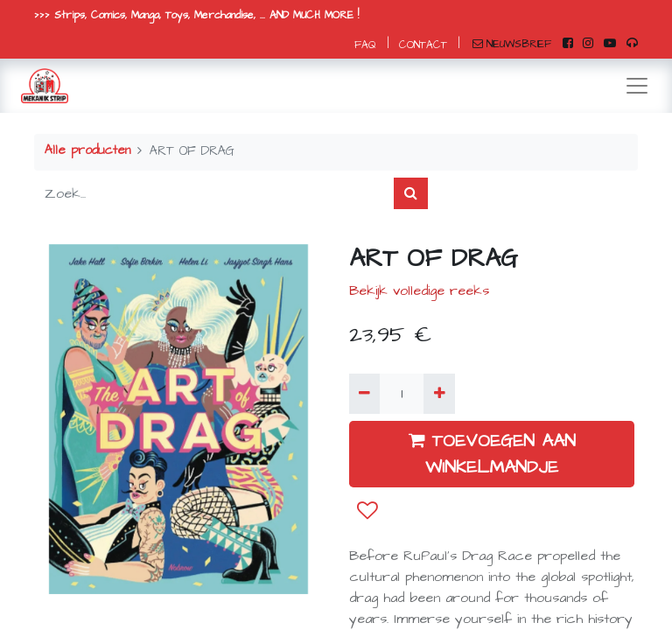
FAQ (365, 45)
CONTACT (423, 45)
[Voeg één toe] (439, 394)
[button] (367, 511)
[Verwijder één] (364, 394)
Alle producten (87, 150)
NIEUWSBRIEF (512, 44)
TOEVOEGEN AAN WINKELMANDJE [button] (492, 454)
